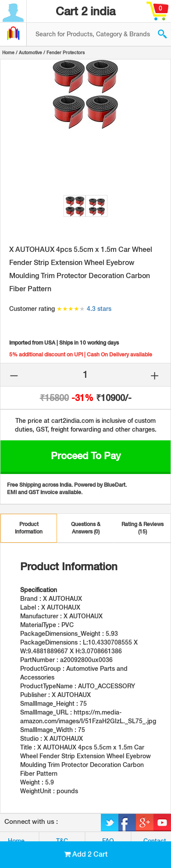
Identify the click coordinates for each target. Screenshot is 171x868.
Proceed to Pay (86, 456)
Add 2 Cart (86, 854)
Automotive (30, 52)
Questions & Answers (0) (86, 528)
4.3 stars (99, 309)
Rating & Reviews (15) (142, 528)
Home (8, 52)
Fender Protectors (66, 52)
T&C (62, 841)
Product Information (29, 528)
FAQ (108, 841)
